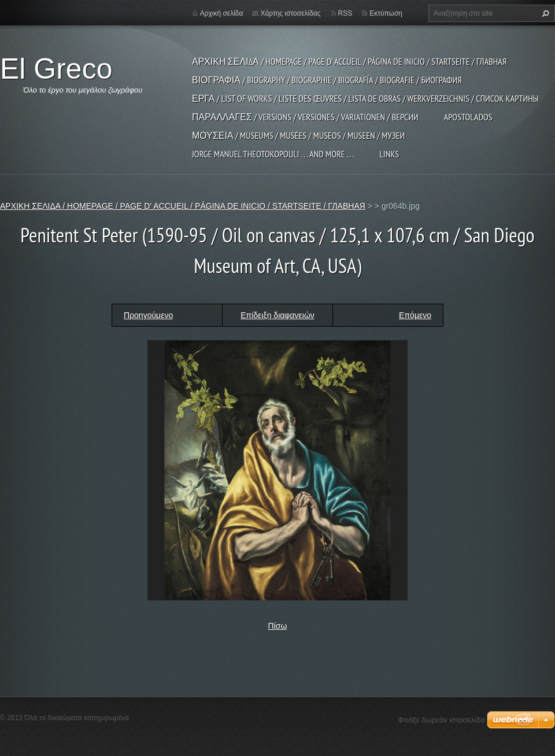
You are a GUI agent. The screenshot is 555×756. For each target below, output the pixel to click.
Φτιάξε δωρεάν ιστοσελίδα (441, 720)
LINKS (389, 154)
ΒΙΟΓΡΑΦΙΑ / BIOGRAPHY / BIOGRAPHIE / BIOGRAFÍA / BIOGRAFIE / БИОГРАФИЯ (327, 80)
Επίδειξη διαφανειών (277, 315)
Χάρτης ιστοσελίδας (290, 13)
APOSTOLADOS (468, 117)
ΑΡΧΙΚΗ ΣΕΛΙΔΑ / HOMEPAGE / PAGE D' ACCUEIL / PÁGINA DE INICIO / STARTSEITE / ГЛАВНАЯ (349, 61)
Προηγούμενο (148, 315)
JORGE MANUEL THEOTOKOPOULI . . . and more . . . (273, 154)
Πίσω (278, 626)
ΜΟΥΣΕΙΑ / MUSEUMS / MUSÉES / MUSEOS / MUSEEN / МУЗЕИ (298, 135)
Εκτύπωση (386, 13)
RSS (345, 13)
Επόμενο (415, 315)
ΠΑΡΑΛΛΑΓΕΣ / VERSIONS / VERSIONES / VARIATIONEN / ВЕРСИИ (305, 117)
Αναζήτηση (544, 13)
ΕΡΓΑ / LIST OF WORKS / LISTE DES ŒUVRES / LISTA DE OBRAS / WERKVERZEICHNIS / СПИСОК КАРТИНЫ (365, 98)
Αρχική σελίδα (222, 13)
